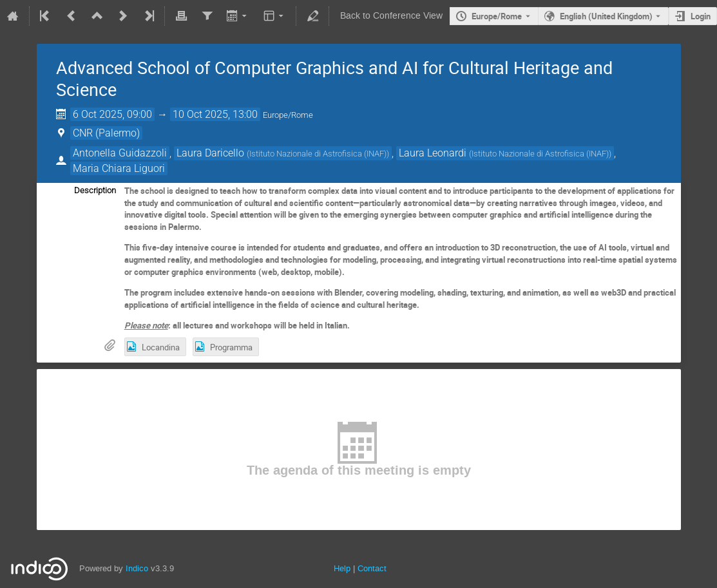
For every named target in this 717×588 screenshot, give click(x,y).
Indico (137, 568)
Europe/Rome (497, 16)
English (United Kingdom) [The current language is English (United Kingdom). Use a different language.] (606, 16)
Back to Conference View (391, 16)
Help (342, 568)
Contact (372, 568)
